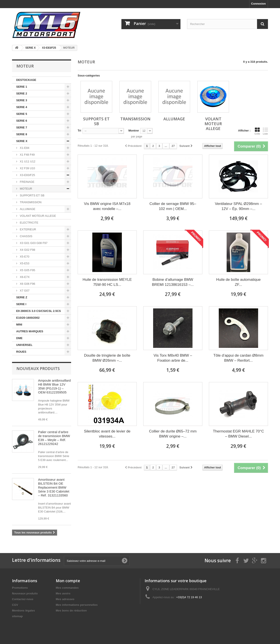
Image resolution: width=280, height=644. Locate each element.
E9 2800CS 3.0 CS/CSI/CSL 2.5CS (38, 311)
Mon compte (68, 581)
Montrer (134, 131)
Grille (257, 131)
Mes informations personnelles (77, 605)
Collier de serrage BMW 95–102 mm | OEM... (173, 206)
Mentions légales (24, 611)
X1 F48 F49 (27, 155)
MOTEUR (26, 189)
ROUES (21, 352)
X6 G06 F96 (27, 284)
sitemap (17, 616)
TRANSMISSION (30, 202)
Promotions (20, 588)
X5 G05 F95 (27, 270)
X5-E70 (24, 257)
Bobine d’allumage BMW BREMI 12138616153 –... (173, 282)
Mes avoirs (63, 593)
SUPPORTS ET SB (32, 195)
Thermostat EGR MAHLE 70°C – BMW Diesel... (238, 434)
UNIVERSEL (24, 345)
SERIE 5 (22, 114)
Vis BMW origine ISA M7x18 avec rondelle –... (107, 206)
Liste (265, 131)
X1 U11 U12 (27, 161)
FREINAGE (27, 182)
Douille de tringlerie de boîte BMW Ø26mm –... (107, 358)
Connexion (258, 4)
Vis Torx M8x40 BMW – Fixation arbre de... (173, 358)
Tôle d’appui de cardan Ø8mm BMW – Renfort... (239, 358)
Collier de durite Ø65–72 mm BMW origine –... (173, 434)
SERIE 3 (22, 100)
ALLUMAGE (27, 209)
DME (19, 338)
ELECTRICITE (29, 223)
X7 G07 (24, 291)
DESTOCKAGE (26, 80)
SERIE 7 (22, 127)
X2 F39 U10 (27, 168)
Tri (79, 131)
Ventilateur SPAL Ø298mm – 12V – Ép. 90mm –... (238, 206)
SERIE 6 (22, 121)
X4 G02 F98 (27, 250)
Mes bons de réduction (71, 611)
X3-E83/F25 (27, 175)
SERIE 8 (22, 134)
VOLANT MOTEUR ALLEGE (38, 216)
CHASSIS (26, 236)
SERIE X (22, 141)
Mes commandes (67, 588)
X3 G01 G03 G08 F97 (33, 243)
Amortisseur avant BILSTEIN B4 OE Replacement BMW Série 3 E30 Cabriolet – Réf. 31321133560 (54, 487)
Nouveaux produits (38, 368)
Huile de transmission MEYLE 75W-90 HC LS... (107, 282)
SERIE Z (22, 297)
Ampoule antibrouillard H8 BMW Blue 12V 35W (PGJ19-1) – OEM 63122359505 (54, 386)
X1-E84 (24, 148)
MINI (19, 325)
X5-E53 (24, 263)
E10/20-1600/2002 (28, 318)
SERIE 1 (22, 87)
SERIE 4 (22, 107)
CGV (15, 605)
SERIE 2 (22, 93)
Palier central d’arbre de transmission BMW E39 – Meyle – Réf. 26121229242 (54, 438)
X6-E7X (24, 277)
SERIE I (21, 304)
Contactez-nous (23, 599)
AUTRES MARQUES (30, 331)
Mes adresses (65, 599)
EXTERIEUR (28, 229)
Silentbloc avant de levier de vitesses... (107, 434)
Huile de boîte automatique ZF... (238, 282)
